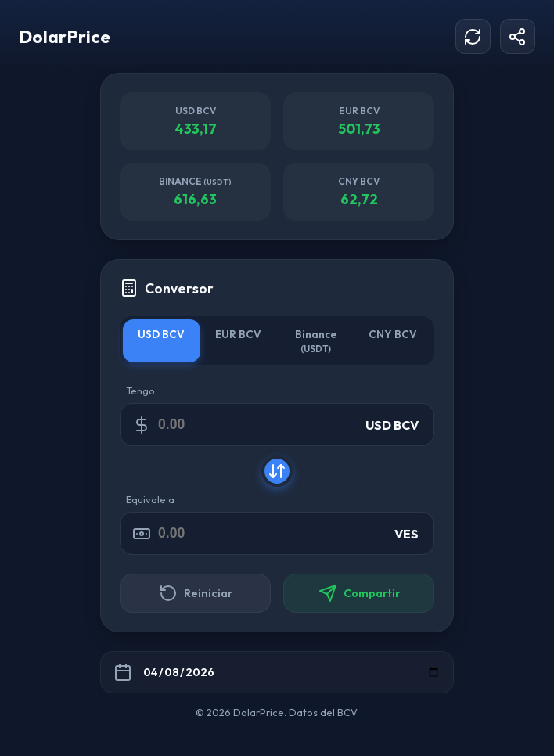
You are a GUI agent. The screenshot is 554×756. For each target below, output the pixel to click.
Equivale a (150, 499)
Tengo (140, 391)
